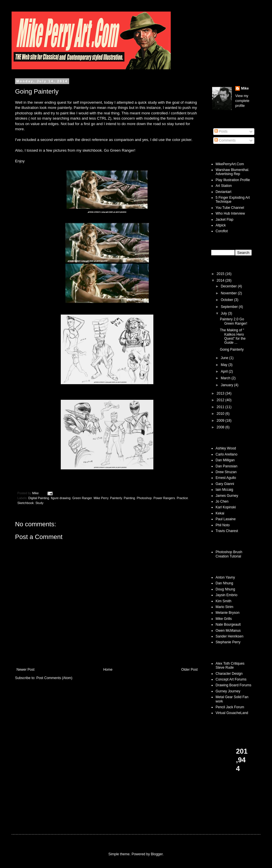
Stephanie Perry (228, 642)
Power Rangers (164, 498)
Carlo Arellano (226, 454)
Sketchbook (25, 503)
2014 (221, 280)
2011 (221, 407)
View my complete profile (242, 101)
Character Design (229, 674)
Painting (129, 498)
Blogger (157, 854)
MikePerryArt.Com (230, 164)
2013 (221, 393)
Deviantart (224, 192)
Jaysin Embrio (226, 595)
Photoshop (144, 498)
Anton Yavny (225, 577)
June (225, 358)
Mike (245, 88)
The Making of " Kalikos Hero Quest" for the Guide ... (233, 336)
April (225, 371)
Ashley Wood (226, 448)
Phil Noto (223, 525)
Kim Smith (224, 601)
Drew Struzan (226, 472)
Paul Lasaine (226, 519)
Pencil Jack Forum (230, 707)
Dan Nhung (224, 583)
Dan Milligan (225, 460)
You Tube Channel (230, 208)
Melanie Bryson (228, 613)
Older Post (189, 670)
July (224, 313)
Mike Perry (101, 498)
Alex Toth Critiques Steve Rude (230, 666)
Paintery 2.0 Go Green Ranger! (234, 321)
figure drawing (61, 498)
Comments (225, 140)
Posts (221, 131)
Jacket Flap (224, 220)
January (227, 385)
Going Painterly (232, 350)
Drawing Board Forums (233, 685)
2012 (221, 400)
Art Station (224, 186)
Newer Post (25, 670)
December (229, 286)
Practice (182, 498)
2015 (221, 274)
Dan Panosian (226, 466)
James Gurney (227, 496)
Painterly (116, 498)
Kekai (220, 513)
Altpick (221, 225)
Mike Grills (224, 619)
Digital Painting (39, 498)
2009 (221, 421)
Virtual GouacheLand (232, 713)
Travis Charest (227, 531)
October (227, 300)
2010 (221, 414)
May (225, 365)
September (230, 307)
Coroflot (222, 231)
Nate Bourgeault (228, 624)
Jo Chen (222, 501)
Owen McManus (228, 631)
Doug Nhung (225, 589)
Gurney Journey (228, 691)
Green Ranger (82, 498)
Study (39, 503)
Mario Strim (224, 607)
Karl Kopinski (226, 507)
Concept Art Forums (231, 679)
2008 (221, 427)
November (229, 293)
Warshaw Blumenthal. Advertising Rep (232, 172)
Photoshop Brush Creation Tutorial (229, 554)
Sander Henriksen (229, 636)
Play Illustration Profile (233, 180)
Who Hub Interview (230, 213)
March (226, 378)
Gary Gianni (225, 484)
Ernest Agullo (226, 478)
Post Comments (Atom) (54, 678)
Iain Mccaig (224, 490)
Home (108, 670)
